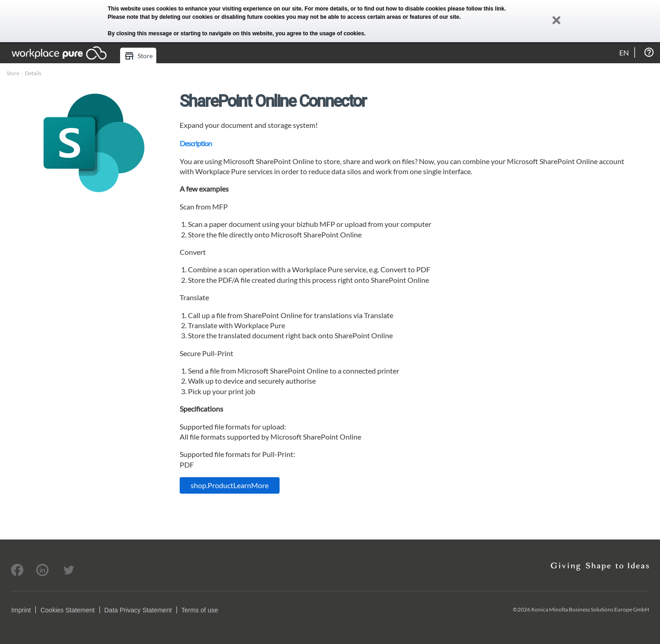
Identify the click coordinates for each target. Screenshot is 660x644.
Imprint (21, 610)
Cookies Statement (67, 610)
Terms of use (200, 610)
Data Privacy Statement (138, 610)
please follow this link (476, 9)
